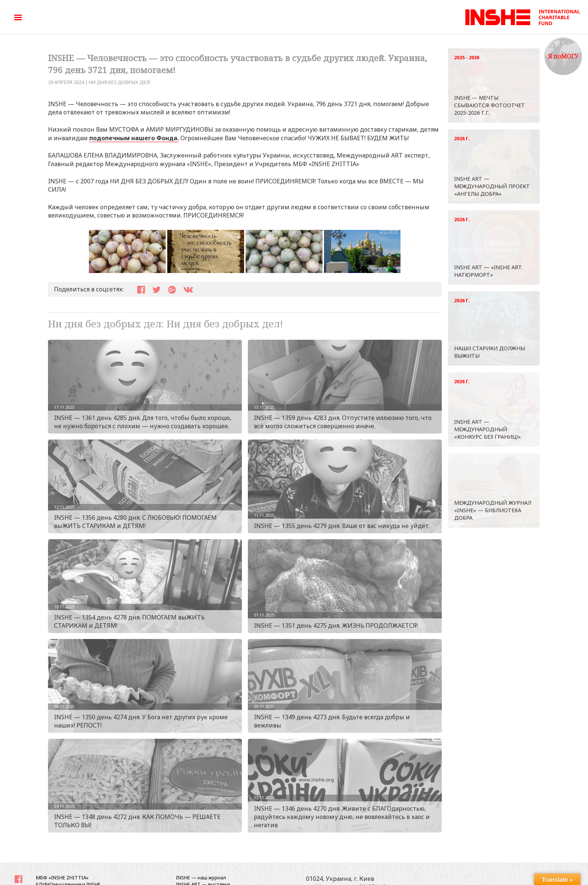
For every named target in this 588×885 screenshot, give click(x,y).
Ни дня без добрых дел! (120, 82)
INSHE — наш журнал (201, 877)
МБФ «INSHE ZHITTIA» (62, 877)
